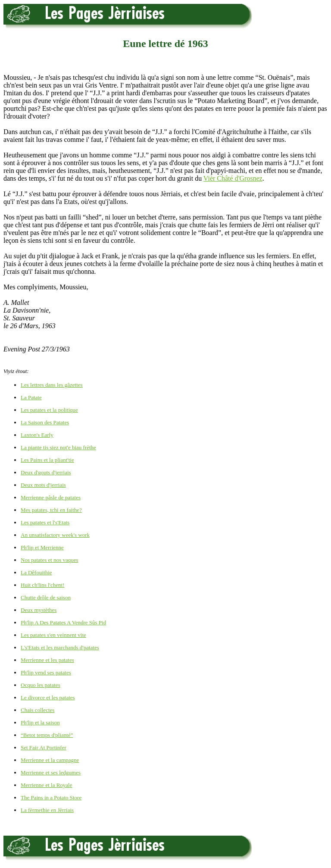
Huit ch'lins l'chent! (42, 585)
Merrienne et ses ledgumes (51, 772)
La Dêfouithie (36, 572)
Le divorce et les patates (48, 697)
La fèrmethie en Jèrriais (47, 810)
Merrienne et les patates (47, 660)
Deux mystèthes (39, 610)
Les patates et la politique (49, 410)
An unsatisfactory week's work (55, 535)
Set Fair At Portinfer (44, 747)
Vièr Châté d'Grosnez (233, 178)
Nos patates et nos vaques (50, 560)
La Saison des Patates (45, 422)
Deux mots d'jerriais (43, 485)
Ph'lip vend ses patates (46, 672)
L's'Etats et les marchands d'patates (60, 647)
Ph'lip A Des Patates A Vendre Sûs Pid (63, 622)
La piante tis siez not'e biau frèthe (58, 447)
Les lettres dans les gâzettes (52, 385)
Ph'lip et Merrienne (42, 547)
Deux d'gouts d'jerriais (46, 472)
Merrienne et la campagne (50, 760)
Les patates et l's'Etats (45, 522)
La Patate (31, 397)
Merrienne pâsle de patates (51, 497)
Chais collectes (37, 710)
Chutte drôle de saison (46, 597)
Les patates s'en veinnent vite (53, 635)
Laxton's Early (37, 435)
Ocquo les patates (41, 685)
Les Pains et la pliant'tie (47, 460)
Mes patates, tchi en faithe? (51, 510)
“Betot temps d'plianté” (47, 735)
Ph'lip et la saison (40, 722)
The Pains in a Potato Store (51, 797)
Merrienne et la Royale (46, 785)
